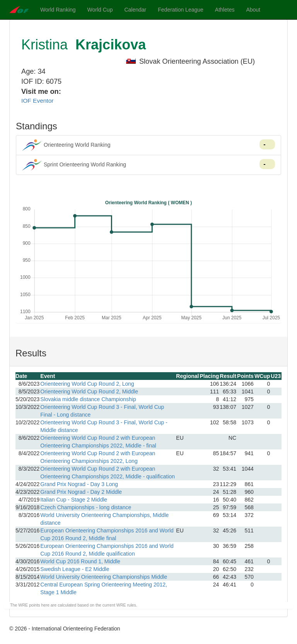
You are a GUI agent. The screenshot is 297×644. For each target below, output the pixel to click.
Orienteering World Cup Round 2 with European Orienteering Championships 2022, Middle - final (98, 442)
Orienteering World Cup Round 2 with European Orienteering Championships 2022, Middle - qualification (108, 473)
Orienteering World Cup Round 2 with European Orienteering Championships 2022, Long (98, 457)
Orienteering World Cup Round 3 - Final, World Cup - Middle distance (104, 426)
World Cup (100, 10)
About (253, 10)
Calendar (135, 10)
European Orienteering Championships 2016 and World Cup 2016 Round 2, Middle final (107, 534)
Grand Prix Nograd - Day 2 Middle (81, 492)
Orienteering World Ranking (148, 145)
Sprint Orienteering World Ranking (148, 165)
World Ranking (58, 10)
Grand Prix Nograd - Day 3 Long (79, 484)
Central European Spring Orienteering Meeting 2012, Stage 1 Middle (104, 588)
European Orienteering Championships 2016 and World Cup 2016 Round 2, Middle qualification (107, 550)
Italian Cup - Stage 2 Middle (74, 500)
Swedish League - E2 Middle (75, 569)
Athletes (225, 10)
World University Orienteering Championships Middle (104, 577)
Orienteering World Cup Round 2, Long (87, 384)
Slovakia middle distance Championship (88, 399)
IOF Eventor (37, 101)
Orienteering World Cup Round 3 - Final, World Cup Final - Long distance (102, 411)
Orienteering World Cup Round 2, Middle (89, 391)
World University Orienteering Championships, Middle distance (104, 519)
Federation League (181, 10)
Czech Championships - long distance (86, 507)
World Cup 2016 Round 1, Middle (80, 561)
